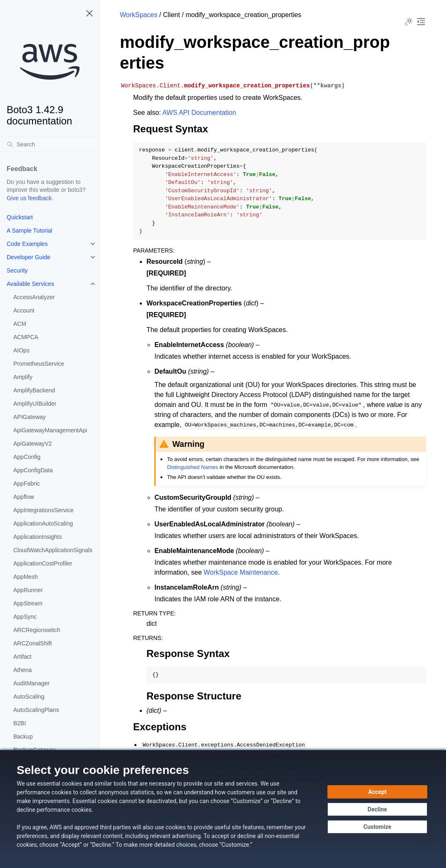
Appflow (24, 497)
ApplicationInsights (38, 537)
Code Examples (27, 244)
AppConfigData (33, 470)
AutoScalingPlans (36, 710)
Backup (23, 737)
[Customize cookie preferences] (377, 827)
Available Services (30, 284)
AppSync (25, 617)
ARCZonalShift (33, 643)
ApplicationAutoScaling (43, 523)
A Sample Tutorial (30, 231)
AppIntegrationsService (43, 510)
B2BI (20, 723)
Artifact (22, 657)
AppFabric (27, 484)
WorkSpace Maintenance (240, 572)
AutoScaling (29, 697)
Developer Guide (28, 257)
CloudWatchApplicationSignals (53, 550)
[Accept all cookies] (377, 792)
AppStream (28, 603)
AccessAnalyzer (34, 297)
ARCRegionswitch (37, 630)
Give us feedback (29, 198)
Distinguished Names (192, 467)
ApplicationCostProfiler (43, 563)
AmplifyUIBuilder (35, 404)
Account (24, 310)
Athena (22, 670)
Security (17, 270)
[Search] (50, 144)
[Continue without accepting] (377, 809)
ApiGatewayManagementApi (50, 430)
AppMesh (26, 577)
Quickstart (20, 217)
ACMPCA (26, 337)
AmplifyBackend (34, 390)
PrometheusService (39, 364)
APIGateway (30, 417)
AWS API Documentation (199, 113)
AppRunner (28, 590)
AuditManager (31, 683)
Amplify (23, 377)
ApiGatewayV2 (33, 444)
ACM (20, 324)
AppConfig (27, 457)
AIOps (21, 350)
